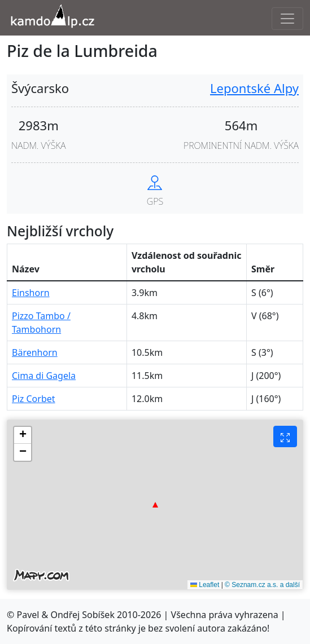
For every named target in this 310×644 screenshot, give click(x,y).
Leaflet (205, 585)
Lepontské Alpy (254, 88)
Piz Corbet (34, 399)
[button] (155, 505)
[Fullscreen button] (285, 436)
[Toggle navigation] (287, 19)
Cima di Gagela (44, 376)
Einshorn (31, 293)
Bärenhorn (35, 352)
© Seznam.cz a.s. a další (262, 585)
